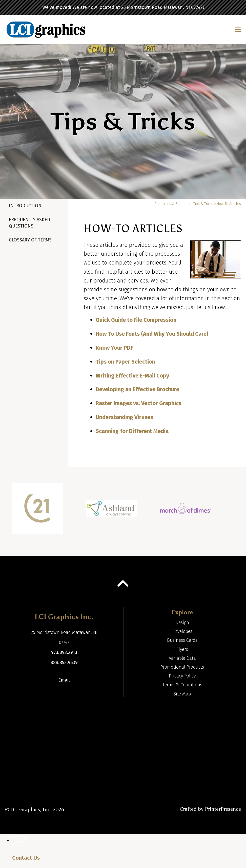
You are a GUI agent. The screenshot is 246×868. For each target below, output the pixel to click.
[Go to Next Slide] (238, 512)
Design (182, 622)
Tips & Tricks (203, 204)
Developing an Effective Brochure (137, 389)
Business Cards (182, 640)
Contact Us (26, 858)
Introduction (25, 206)
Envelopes (182, 631)
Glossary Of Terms (30, 240)
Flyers (182, 649)
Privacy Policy (182, 676)
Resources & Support (171, 204)
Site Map (182, 694)
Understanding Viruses (124, 417)
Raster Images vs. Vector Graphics (139, 403)
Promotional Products (182, 667)
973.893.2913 (64, 652)
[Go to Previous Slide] (8, 512)
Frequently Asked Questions (29, 223)
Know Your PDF (114, 348)
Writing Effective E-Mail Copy (132, 376)
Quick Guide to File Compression (136, 320)
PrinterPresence (223, 809)
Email (64, 680)
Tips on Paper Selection (125, 362)
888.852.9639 (64, 663)
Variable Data (182, 658)
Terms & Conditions (182, 685)
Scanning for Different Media (132, 431)
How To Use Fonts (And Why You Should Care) (152, 334)
